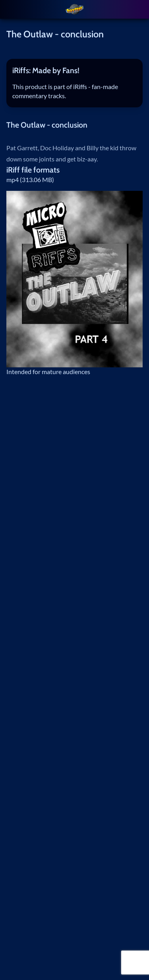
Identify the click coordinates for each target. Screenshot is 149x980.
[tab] (75, 71)
